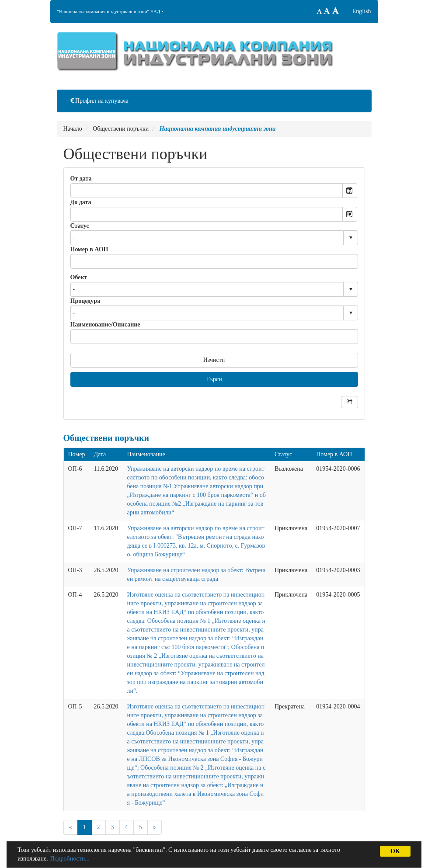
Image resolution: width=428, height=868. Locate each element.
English (362, 11)
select (351, 238)
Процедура (85, 301)
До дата (81, 202)
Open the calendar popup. (350, 191)
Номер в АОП (89, 249)
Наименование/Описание (105, 325)
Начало (73, 129)
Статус (80, 226)
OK (395, 851)
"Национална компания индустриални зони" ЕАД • (110, 11)
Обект (79, 277)
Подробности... (70, 859)
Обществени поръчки (121, 129)
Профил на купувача (99, 101)
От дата (81, 179)
